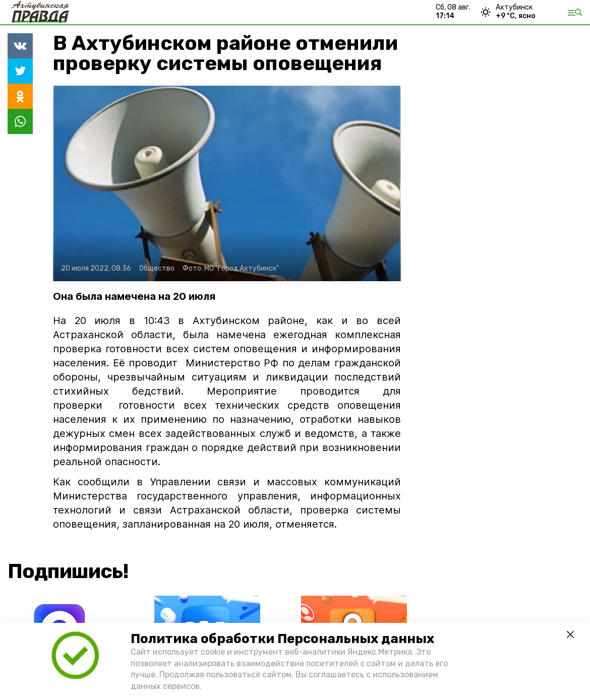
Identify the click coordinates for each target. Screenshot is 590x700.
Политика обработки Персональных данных (282, 639)
